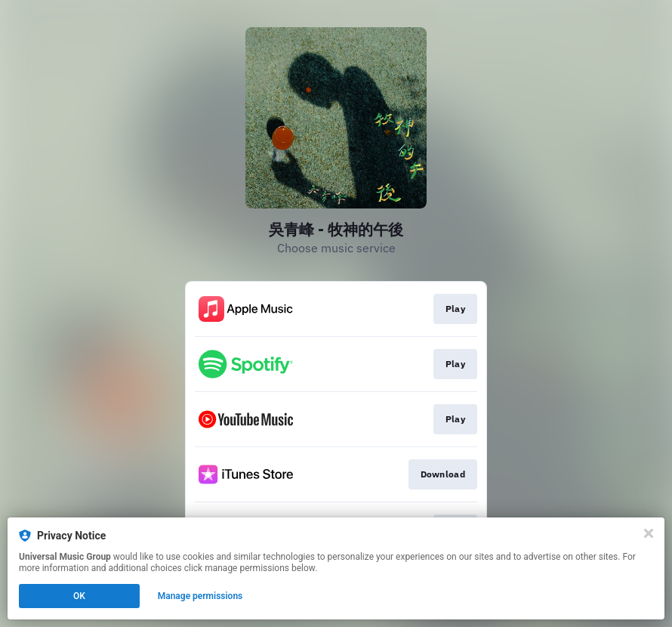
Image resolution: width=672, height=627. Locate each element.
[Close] (649, 533)
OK (79, 596)
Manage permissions (200, 596)
